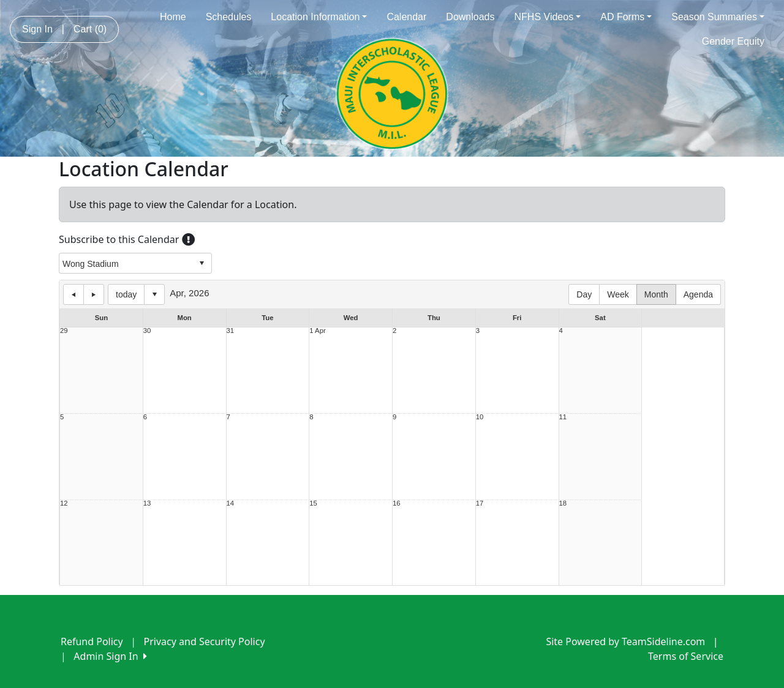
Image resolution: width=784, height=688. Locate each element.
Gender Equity (733, 41)
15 (313, 503)
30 (147, 331)
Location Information (319, 17)
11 (563, 417)
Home (173, 17)
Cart (90, 29)
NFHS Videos (548, 17)
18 (563, 503)
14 (231, 503)
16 (397, 503)
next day (94, 294)
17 (480, 503)
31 (231, 331)
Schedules (229, 17)
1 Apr (317, 331)
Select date (154, 294)
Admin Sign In (110, 656)
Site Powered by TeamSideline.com (625, 641)
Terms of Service (686, 656)
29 (64, 331)
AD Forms (626, 17)
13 (147, 503)
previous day (73, 294)
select (202, 263)
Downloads (470, 17)
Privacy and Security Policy (205, 641)
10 (480, 417)
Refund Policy (92, 641)
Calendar (406, 17)
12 (64, 503)
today (126, 294)
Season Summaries (718, 17)
